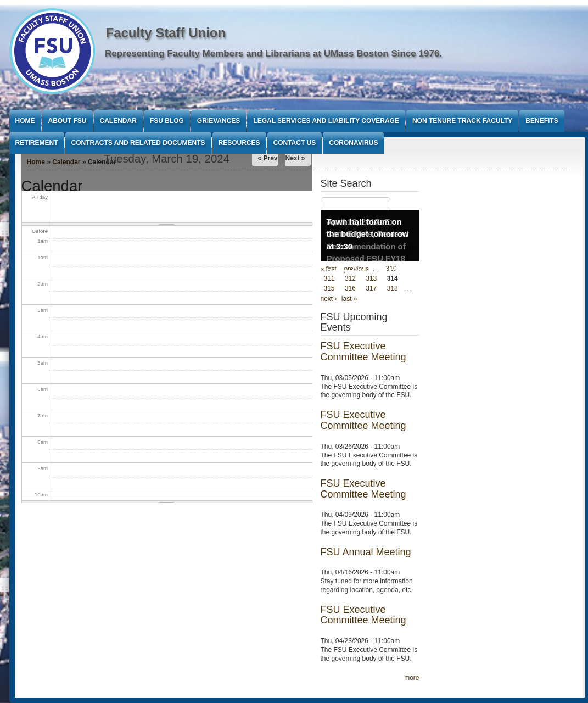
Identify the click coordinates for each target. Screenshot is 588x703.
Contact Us (295, 143)
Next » (295, 158)
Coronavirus (353, 143)
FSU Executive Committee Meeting (363, 351)
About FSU (68, 121)
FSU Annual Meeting (366, 552)
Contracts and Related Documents (138, 143)
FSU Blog (167, 121)
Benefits (542, 121)
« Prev (267, 158)
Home (25, 121)
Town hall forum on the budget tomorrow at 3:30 (368, 234)
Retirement (37, 143)
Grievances (219, 121)
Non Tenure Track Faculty (462, 121)
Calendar (118, 121)
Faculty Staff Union (166, 33)
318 (393, 289)
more (411, 678)
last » (349, 299)
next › (329, 299)
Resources (239, 143)
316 (350, 289)
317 (371, 289)
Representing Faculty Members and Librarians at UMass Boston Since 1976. (273, 54)
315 (329, 289)
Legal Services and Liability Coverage (326, 121)
